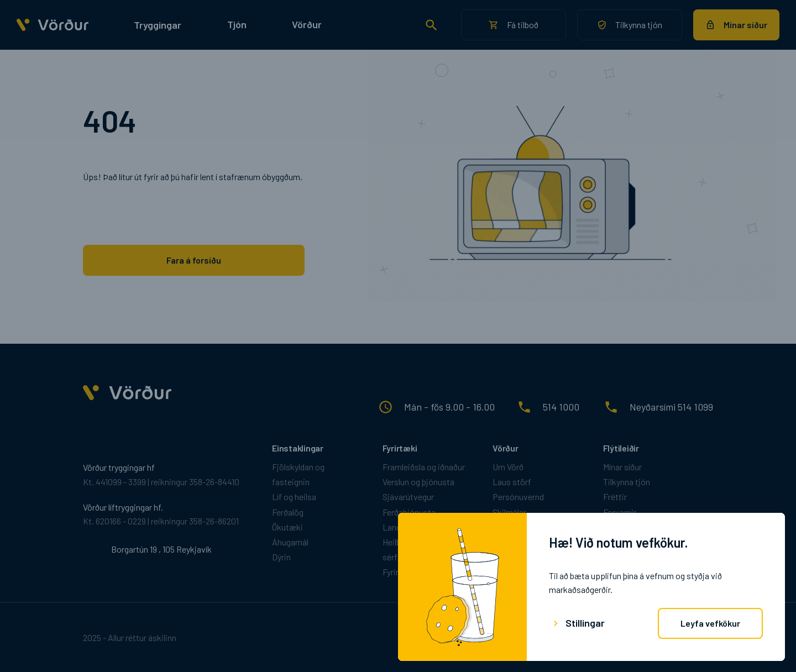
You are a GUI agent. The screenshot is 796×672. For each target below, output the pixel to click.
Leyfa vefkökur (710, 623)
